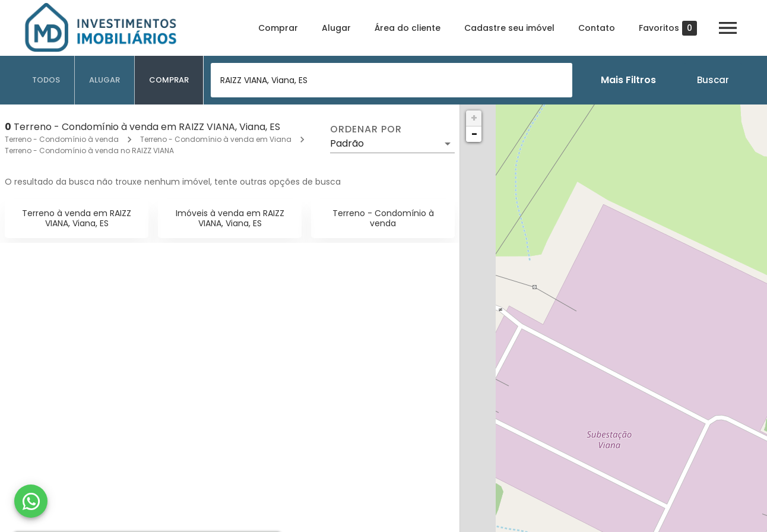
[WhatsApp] (31, 501)
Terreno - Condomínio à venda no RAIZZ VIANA (89, 151)
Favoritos (668, 28)
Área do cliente (408, 28)
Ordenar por (366, 129)
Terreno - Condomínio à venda (62, 139)
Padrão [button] (347, 143)
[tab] (46, 80)
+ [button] (474, 118)
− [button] (474, 134)
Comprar (278, 28)
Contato (597, 28)
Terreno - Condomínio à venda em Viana (216, 139)
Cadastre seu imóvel (509, 28)
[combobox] (392, 80)
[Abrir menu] (728, 28)
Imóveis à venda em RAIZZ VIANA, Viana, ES (230, 218)
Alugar (336, 28)
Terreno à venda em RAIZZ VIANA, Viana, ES (77, 218)
